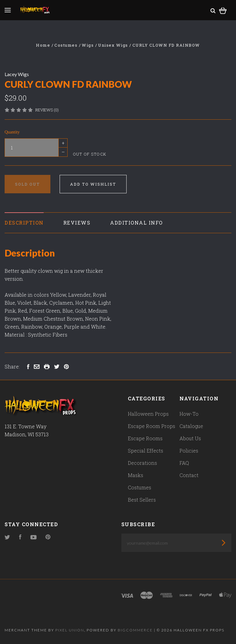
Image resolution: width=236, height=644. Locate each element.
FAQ (184, 463)
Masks (136, 475)
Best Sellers (142, 500)
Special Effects (146, 451)
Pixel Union (70, 630)
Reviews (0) (47, 110)
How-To (189, 414)
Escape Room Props (151, 426)
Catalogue (191, 426)
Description (24, 223)
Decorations (142, 463)
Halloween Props (148, 414)
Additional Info (136, 223)
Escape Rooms (145, 438)
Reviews (77, 223)
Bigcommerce (135, 630)
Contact (189, 475)
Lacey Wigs (17, 74)
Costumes (140, 487)
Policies (189, 451)
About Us (190, 438)
